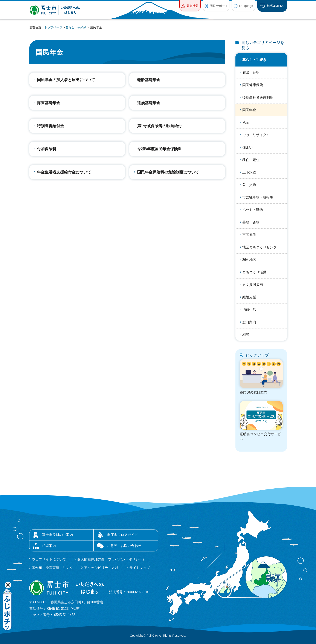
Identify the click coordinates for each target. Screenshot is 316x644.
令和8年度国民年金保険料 (159, 149)
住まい (247, 147)
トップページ (53, 27)
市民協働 (249, 235)
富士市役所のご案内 (58, 535)
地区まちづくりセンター (261, 247)
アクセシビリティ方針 (101, 568)
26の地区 (249, 260)
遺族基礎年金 (149, 103)
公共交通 (249, 185)
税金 (246, 122)
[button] (190, 6)
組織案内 (49, 546)
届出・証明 (251, 72)
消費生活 (249, 310)
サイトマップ (140, 568)
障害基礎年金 (49, 103)
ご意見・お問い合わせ (124, 546)
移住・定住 (251, 160)
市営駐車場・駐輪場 (258, 197)
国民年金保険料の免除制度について (168, 172)
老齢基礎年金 (149, 80)
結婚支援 (249, 297)
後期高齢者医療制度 (258, 97)
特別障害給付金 (50, 126)
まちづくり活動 (254, 272)
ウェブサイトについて (49, 559)
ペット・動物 (253, 210)
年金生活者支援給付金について (64, 172)
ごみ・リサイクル (256, 135)
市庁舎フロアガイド (122, 535)
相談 (246, 335)
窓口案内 (249, 322)
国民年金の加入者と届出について (66, 80)
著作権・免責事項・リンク (52, 568)
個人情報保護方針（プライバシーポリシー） (111, 559)
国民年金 (249, 110)
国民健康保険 (253, 85)
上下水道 (249, 172)
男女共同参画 (253, 285)
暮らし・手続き (76, 27)
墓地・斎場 (251, 222)
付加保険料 (47, 149)
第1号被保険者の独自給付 (159, 126)
